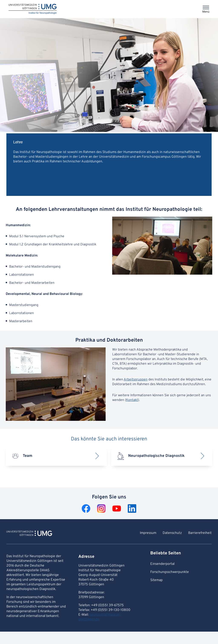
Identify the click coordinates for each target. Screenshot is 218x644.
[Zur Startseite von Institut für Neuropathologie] (29, 534)
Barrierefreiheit (200, 533)
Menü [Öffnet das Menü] (206, 12)
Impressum (148, 533)
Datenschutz (172, 533)
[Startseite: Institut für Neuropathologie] (33, 9)
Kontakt (132, 400)
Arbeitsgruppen (136, 380)
